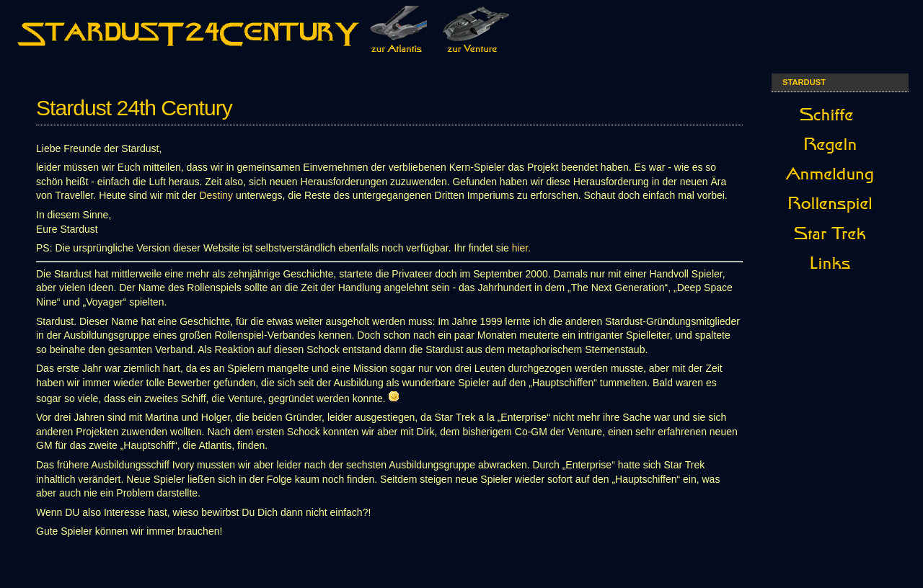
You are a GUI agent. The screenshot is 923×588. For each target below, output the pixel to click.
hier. (521, 248)
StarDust (804, 82)
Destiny (216, 195)
